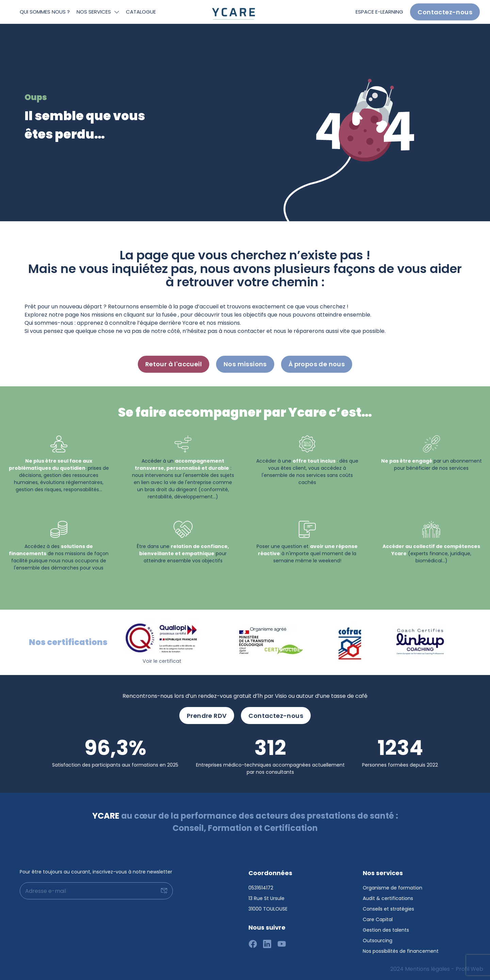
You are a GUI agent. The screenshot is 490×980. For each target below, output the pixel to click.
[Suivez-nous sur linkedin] (267, 945)
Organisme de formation (393, 888)
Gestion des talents (386, 930)
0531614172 (261, 888)
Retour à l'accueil (174, 364)
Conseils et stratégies (388, 909)
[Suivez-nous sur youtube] (282, 945)
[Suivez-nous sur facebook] (253, 945)
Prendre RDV (207, 716)
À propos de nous (317, 364)
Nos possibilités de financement (401, 951)
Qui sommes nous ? (45, 12)
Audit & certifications (388, 898)
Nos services (94, 12)
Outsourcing (378, 941)
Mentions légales (427, 969)
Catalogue (141, 12)
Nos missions (245, 364)
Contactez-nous (445, 12)
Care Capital (378, 919)
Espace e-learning (379, 12)
